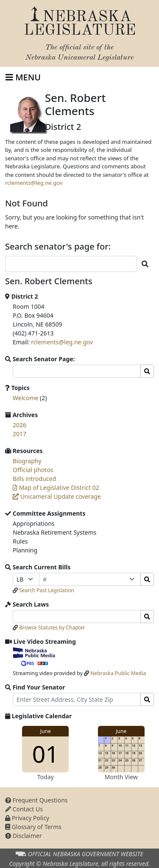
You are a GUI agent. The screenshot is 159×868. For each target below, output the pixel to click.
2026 (20, 425)
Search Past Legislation (47, 590)
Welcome (25, 398)
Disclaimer (24, 836)
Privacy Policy (27, 818)
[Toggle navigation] (23, 77)
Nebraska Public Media (118, 673)
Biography (27, 461)
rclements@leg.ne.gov (34, 183)
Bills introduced (34, 479)
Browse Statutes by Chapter (52, 628)
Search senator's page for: (58, 247)
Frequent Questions (36, 800)
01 (46, 754)
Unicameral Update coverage (57, 496)
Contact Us (24, 809)
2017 (20, 434)
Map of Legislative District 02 (56, 488)
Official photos (33, 470)
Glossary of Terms (33, 827)
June (46, 731)
